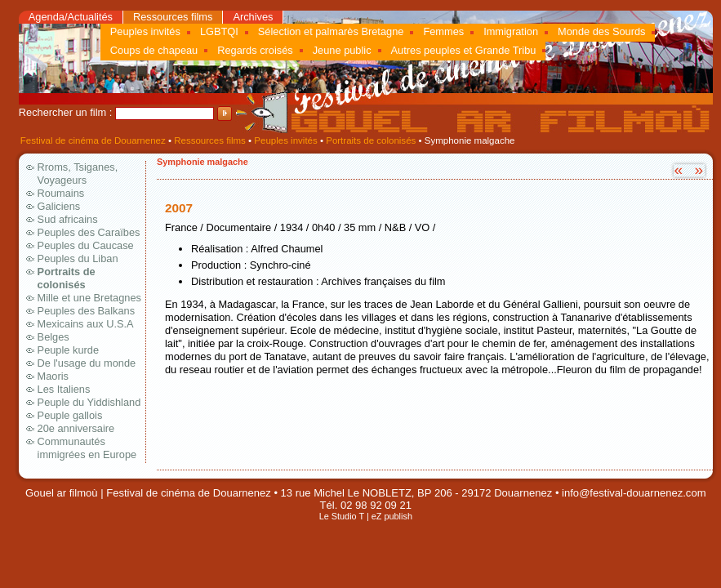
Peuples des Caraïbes (89, 232)
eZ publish (392, 516)
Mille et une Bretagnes (89, 298)
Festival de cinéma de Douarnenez (93, 140)
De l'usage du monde (87, 363)
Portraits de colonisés (371, 140)
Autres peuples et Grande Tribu (464, 50)
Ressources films (173, 17)
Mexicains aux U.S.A (86, 324)
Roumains (61, 193)
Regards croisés (255, 50)
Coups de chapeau (154, 50)
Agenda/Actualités (71, 17)
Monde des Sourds (601, 31)
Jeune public (342, 50)
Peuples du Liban (78, 258)
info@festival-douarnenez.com (634, 493)
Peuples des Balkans (87, 311)
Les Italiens (64, 389)
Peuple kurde (68, 350)
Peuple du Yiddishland (89, 402)
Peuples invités (145, 31)
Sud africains (68, 219)
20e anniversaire (76, 428)
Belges (53, 337)
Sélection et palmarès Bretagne (331, 31)
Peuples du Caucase (86, 245)
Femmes (443, 31)
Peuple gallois (70, 415)
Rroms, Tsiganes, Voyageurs (78, 174)
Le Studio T (342, 516)
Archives (253, 17)
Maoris (53, 376)
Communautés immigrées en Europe (87, 448)
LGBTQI (219, 31)
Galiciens (59, 206)
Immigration (511, 31)
